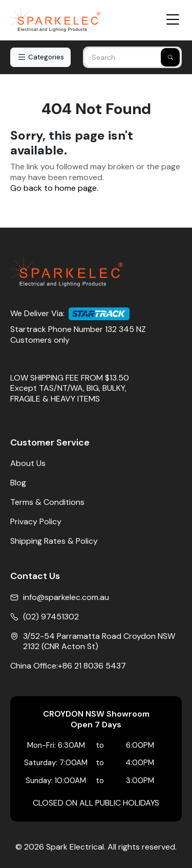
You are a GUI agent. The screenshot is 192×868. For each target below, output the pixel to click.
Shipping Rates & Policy (54, 541)
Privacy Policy (36, 522)
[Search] (170, 57)
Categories (40, 57)
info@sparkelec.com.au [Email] (66, 597)
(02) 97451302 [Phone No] (51, 617)
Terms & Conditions (47, 502)
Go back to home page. (54, 188)
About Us (28, 463)
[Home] (55, 20)
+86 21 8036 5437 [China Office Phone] (92, 666)
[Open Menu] (173, 20)
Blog (18, 483)
